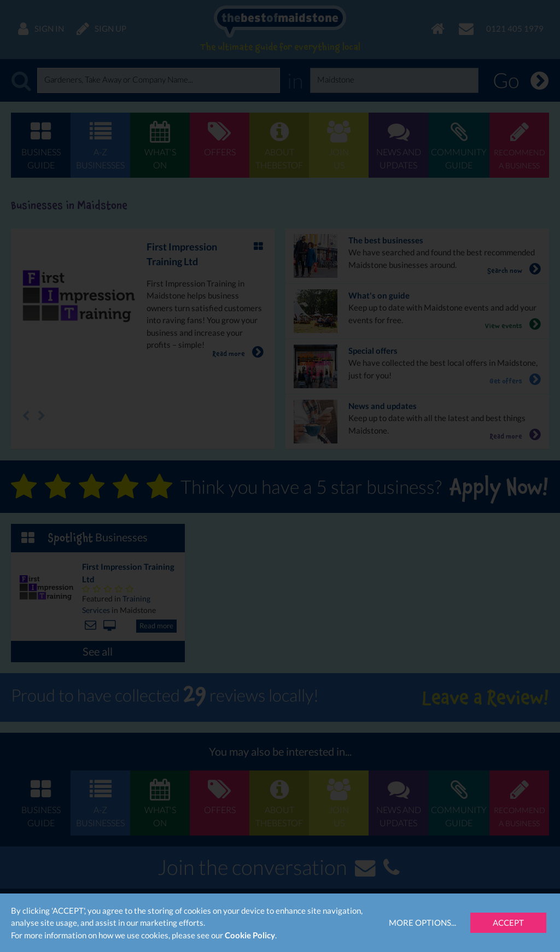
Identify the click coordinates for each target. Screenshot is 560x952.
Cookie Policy (250, 935)
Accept (508, 922)
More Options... (422, 922)
